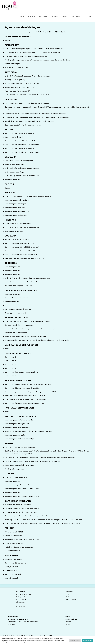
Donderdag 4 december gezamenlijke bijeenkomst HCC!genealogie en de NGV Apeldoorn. (37, 117)
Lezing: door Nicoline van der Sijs (17, 477)
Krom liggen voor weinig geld (15, 313)
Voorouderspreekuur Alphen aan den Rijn (19, 420)
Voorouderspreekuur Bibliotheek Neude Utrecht (22, 489)
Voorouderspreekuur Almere (15, 208)
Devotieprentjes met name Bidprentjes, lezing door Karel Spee (27, 516)
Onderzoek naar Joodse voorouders (18, 223)
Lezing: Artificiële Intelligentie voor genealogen (22, 168)
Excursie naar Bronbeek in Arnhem (17, 67)
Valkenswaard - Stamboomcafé (16, 333)
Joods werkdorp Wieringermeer (16, 298)
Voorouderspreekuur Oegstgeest (17, 424)
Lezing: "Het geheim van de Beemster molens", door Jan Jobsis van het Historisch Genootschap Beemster (43, 523)
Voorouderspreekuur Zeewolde (16, 215)
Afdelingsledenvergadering (14, 164)
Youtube (67, 624)
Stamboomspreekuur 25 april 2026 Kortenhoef (22, 247)
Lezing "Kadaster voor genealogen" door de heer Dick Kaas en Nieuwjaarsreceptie (34, 49)
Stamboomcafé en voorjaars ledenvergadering (22, 372)
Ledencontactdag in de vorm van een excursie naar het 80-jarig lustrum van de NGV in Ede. (37, 340)
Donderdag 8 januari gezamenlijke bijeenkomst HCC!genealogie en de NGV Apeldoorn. (36, 114)
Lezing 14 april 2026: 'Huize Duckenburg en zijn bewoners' (25, 399)
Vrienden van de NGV (71, 619)
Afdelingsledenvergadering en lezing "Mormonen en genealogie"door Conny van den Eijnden (38, 60)
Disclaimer (21, 635)
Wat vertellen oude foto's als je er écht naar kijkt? (22, 83)
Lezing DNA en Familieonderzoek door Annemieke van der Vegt (28, 278)
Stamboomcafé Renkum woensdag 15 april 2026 (22, 388)
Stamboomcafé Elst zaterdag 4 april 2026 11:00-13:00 (24, 403)
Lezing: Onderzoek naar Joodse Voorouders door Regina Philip (27, 95)
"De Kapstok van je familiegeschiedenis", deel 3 (22, 508)
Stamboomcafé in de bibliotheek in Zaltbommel (22, 145)
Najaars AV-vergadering (13, 536)
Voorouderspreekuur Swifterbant (17, 200)
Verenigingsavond (11, 567)
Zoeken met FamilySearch (14, 137)
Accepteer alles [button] (87, 640)
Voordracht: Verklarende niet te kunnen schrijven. (22, 539)
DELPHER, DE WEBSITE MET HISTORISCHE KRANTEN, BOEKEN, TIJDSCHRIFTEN (32, 461)
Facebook (67, 622)
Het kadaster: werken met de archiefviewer (20, 447)
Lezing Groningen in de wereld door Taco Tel (21, 282)
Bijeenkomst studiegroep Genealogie (18, 286)
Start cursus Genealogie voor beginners (19, 161)
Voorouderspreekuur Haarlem (15, 435)
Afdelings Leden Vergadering (15, 80)
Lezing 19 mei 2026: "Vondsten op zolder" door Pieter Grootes (27, 321)
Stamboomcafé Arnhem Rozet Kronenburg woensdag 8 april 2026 (28, 384)
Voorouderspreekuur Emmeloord (17, 211)
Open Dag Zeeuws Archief (14, 543)
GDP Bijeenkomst (11, 570)
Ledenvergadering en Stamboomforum (19, 485)
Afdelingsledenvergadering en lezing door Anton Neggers (25, 336)
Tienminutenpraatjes (12, 64)
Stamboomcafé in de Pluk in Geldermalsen (20, 133)
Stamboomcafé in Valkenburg (15, 563)
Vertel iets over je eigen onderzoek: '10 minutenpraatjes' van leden (29, 431)
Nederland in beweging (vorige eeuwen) (19, 547)
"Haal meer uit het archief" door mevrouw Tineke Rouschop (26, 56)
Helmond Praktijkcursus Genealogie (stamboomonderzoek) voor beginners (32, 329)
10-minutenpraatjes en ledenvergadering (19, 465)
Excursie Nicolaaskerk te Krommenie (18, 505)
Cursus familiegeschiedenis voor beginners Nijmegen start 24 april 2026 (30, 392)
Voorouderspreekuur (12, 179)
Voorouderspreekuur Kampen (15, 204)
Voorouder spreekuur (12, 294)
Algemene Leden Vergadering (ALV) (17, 91)
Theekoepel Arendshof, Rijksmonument (19, 309)
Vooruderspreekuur (12, 302)
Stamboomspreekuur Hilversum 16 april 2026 (21, 255)
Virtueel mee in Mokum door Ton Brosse (19, 87)
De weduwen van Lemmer (14, 231)
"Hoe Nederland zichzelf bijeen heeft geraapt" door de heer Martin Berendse (32, 52)
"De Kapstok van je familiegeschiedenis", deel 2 (22, 512)
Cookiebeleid (8, 635)
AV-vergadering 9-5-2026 (14, 532)
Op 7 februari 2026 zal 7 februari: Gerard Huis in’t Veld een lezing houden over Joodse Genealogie (40, 458)
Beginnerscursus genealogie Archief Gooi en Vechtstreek (25, 258)
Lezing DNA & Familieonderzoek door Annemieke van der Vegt (27, 76)
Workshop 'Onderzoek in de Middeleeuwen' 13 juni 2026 (25, 396)
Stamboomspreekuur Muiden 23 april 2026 (20, 243)
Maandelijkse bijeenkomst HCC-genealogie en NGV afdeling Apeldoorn (30, 121)
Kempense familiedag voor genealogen (19, 325)
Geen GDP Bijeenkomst (13, 559)
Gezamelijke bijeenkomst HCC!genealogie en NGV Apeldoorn (27, 103)
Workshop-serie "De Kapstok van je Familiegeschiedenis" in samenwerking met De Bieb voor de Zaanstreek (43, 520)
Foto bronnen (49, 635)
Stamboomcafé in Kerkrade (15, 574)
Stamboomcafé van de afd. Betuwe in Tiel (20, 141)
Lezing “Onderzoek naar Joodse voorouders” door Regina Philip (28, 196)
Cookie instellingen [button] (75, 640)
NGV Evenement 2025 (13, 551)
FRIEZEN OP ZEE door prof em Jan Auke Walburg (22, 227)
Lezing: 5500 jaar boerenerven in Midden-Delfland (23, 176)
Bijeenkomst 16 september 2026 (17, 239)
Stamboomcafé (10, 357)
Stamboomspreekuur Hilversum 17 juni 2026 (21, 251)
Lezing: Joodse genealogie (14, 172)
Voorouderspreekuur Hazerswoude (17, 427)
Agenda (8, 40)
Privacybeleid (34, 635)
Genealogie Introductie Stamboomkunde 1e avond (23, 125)
